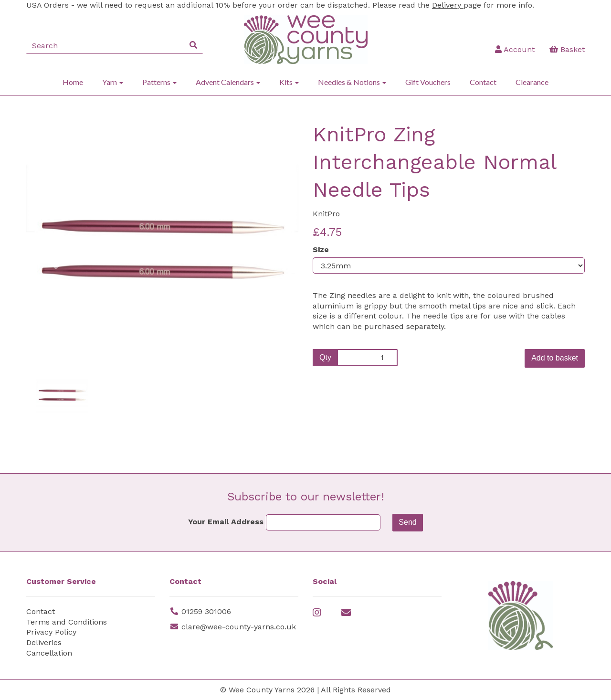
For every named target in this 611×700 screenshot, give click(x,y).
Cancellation (49, 653)
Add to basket (555, 358)
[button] (52, 299)
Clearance (532, 82)
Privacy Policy (51, 632)
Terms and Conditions (67, 622)
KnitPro (326, 214)
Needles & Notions (352, 82)
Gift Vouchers (428, 82)
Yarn (113, 82)
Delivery (448, 5)
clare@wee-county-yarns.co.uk (239, 627)
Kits (289, 82)
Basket (567, 49)
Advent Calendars (228, 82)
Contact (483, 82)
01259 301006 (206, 611)
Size (321, 249)
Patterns (159, 82)
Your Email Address (226, 522)
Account (515, 49)
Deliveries (44, 642)
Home (73, 82)
